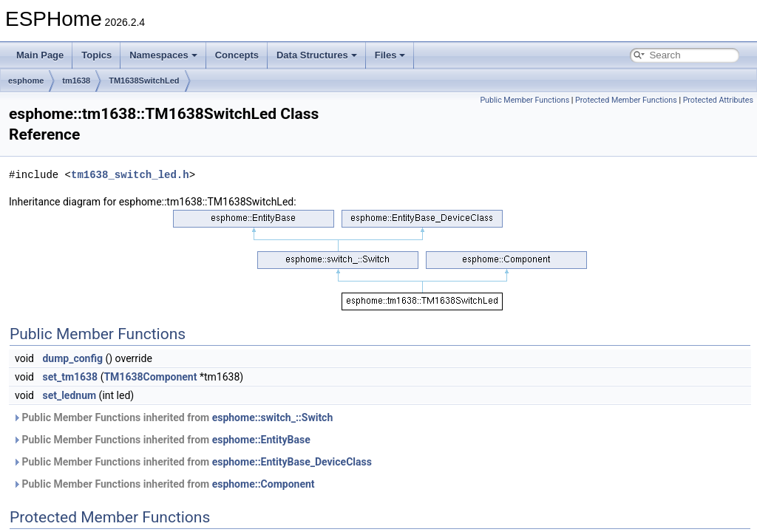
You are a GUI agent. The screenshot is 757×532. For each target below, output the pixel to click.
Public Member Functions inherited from (173, 417)
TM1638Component (150, 377)
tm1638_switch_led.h (130, 175)
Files (390, 55)
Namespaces (163, 55)
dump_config (72, 358)
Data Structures (317, 55)
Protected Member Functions (626, 100)
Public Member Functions (525, 100)
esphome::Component (264, 484)
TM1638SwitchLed (144, 81)
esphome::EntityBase (261, 440)
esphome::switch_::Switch (273, 417)
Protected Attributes (718, 100)
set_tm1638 (70, 377)
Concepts (237, 55)
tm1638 (76, 81)
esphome (26, 81)
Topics (96, 55)
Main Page (40, 55)
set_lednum (69, 395)
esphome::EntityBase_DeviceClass (292, 462)
